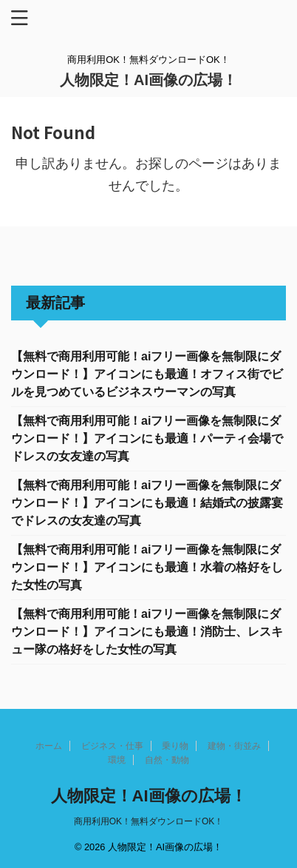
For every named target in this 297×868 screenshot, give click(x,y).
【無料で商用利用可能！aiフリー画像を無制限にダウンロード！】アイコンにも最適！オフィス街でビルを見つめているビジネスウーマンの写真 (147, 374)
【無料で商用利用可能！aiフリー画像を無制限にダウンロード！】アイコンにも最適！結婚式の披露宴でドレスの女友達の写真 (147, 503)
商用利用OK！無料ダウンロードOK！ (149, 821)
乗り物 (175, 746)
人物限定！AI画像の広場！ (148, 80)
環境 (117, 760)
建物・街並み (234, 746)
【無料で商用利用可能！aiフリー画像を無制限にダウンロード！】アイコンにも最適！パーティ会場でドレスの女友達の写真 (147, 438)
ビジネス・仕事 (112, 746)
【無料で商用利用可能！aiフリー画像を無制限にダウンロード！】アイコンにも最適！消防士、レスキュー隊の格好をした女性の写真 (147, 632)
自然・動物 (167, 760)
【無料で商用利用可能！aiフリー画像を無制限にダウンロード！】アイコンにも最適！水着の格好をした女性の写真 (147, 567)
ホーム (49, 746)
